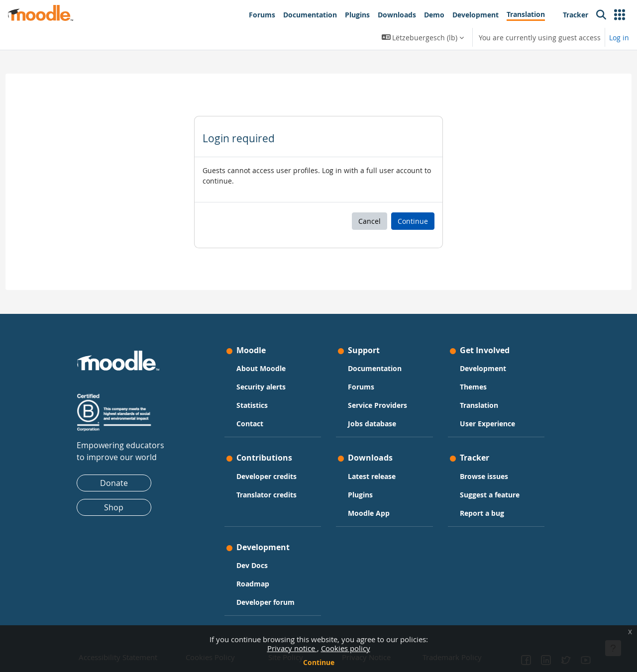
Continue (319, 662)
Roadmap (253, 584)
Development (483, 368)
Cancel (370, 221)
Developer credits (266, 476)
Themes (473, 387)
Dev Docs (252, 565)
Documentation (375, 368)
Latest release (372, 476)
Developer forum (265, 602)
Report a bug (482, 513)
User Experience (487, 424)
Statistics (252, 405)
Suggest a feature (490, 495)
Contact (250, 424)
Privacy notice (292, 648)
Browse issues (484, 476)
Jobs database (372, 424)
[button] (620, 15)
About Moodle (261, 368)
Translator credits (266, 495)
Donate (114, 483)
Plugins (360, 495)
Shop (114, 507)
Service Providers (377, 405)
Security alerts (261, 387)
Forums (361, 387)
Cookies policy (346, 648)
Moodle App (369, 513)
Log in (619, 38)
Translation (479, 405)
